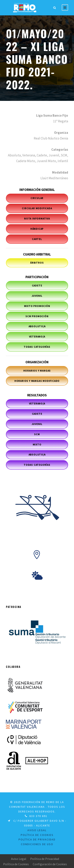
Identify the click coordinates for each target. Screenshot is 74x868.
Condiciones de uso (37, 844)
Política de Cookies (37, 835)
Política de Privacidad (45, 859)
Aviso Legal (19, 859)
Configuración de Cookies (50, 864)
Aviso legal (37, 830)
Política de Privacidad (37, 839)
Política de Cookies (16, 864)
